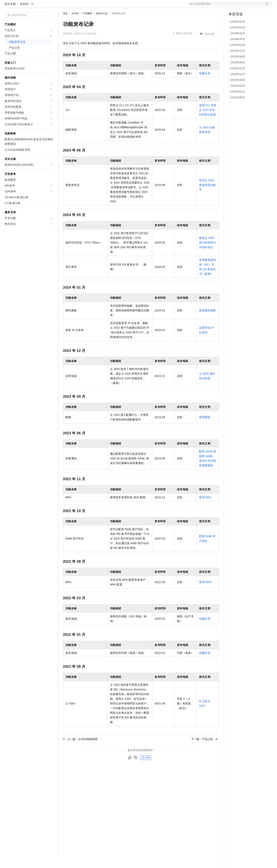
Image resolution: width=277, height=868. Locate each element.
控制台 (242, 6)
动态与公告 (102, 26)
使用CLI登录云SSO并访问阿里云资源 (208, 122)
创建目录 (205, 86)
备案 (233, 6)
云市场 (95, 6)
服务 (115, 6)
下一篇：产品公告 (204, 752)
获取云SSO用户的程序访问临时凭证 (207, 255)
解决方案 (63, 6)
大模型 (40, 6)
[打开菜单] (6, 6)
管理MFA (205, 510)
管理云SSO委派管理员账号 (207, 197)
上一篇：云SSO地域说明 (80, 752)
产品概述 (87, 26)
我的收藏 (209, 46)
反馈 (146, 770)
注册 (252, 6)
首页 (65, 26)
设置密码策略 (207, 323)
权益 (75, 6)
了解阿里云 (128, 6)
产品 (51, 6)
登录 (266, 6)
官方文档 (10, 16)
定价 (84, 6)
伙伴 (105, 6)
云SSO (24, 16)
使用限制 (205, 430)
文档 (225, 6)
